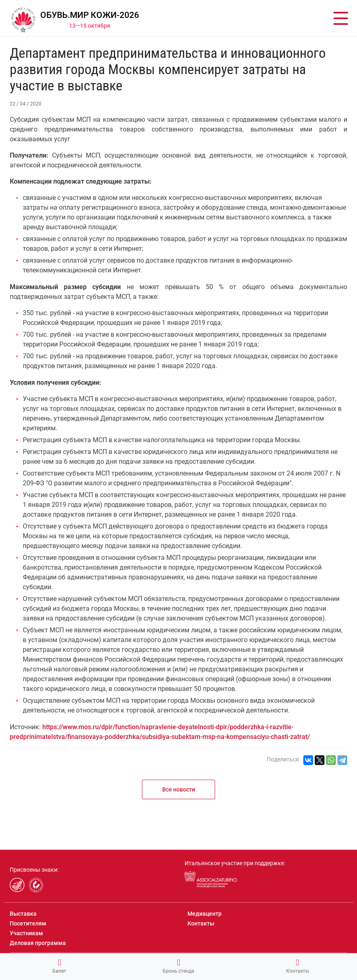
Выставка (23, 914)
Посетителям (28, 923)
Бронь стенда (178, 966)
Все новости (179, 789)
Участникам (26, 933)
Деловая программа (38, 943)
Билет (59, 966)
